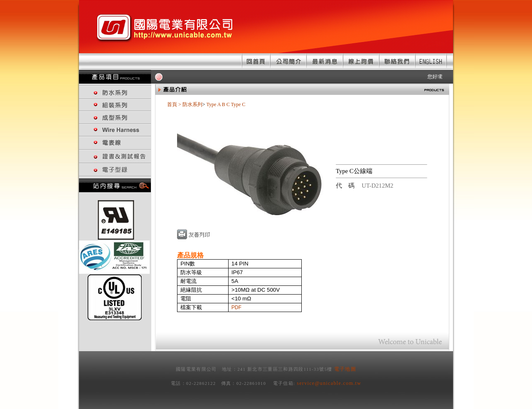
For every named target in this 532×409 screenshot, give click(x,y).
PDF (236, 307)
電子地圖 (345, 369)
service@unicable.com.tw (329, 383)
